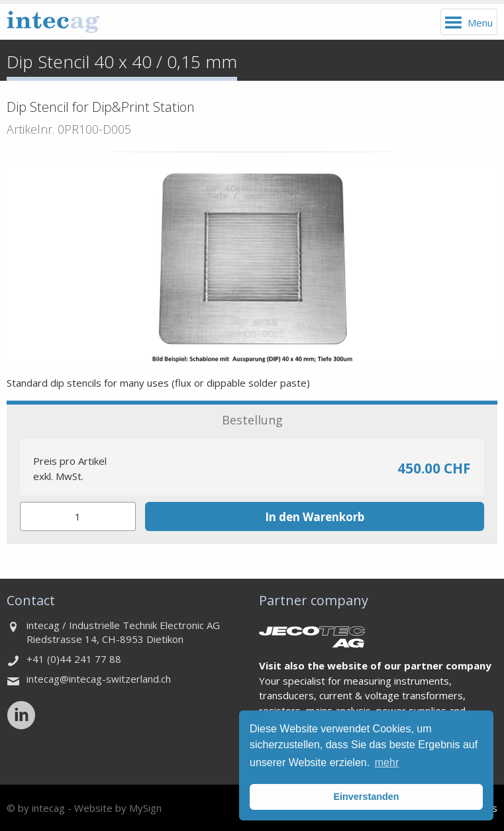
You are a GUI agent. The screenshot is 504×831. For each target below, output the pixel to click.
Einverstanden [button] (366, 797)
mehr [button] (387, 762)
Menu (480, 23)
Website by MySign (118, 808)
